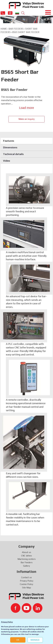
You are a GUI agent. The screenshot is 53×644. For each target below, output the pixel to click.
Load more (26, 108)
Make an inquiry (26, 119)
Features (9, 141)
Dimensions (10, 147)
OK (18, 640)
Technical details (13, 154)
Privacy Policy (7, 622)
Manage (35, 640)
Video (7, 161)
